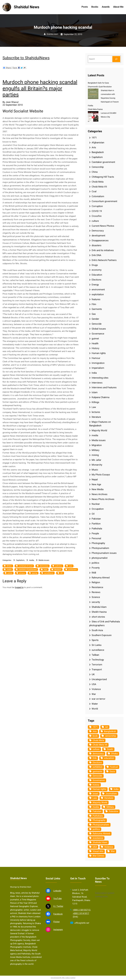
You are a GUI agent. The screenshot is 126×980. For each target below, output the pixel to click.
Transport (97, 670)
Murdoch (58, 570)
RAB (94, 573)
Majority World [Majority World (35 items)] (100, 803)
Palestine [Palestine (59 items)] (114, 811)
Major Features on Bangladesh (100, 424)
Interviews (97, 383)
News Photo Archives (103, 499)
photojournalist (100, 558)
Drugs (95, 265)
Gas (94, 314)
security (96, 602)
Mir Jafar (96, 460)
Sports (95, 640)
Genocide (97, 324)
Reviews (96, 592)
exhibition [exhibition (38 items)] (98, 767)
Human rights (99, 353)
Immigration (98, 363)
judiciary (59, 566)
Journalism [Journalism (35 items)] (111, 794)
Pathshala (97, 529)
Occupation (98, 509)
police (10, 573)
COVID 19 (97, 211)
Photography (98, 543)
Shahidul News (27, 7)
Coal (94, 191)
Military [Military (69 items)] (110, 807)
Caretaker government (103, 162)
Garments (97, 309)
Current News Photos (103, 226)
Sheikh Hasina (99, 612)
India (94, 373)
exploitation (98, 294)
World (95, 709)
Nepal (95, 480)
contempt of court (26, 566)
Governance (98, 334)
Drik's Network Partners (104, 260)
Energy (95, 285)
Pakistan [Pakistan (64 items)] (97, 811)
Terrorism (97, 665)
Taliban (95, 655)
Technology (98, 660)
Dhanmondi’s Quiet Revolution (100, 87)
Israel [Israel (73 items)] (95, 794)
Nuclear (96, 504)
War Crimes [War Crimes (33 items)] (98, 856)
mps (45, 570)
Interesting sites (100, 378)
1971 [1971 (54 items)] (95, 727)
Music (95, 470)
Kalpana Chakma (101, 397)
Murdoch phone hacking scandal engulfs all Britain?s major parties (40, 89)
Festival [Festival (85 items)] (114, 767)
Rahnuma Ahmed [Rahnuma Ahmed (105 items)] (101, 834)
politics (95, 563)
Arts (94, 147)
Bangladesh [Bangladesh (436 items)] (110, 731)
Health (95, 344)
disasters (97, 245)
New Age (96, 484)
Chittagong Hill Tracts (103, 177)
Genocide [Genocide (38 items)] (97, 776)
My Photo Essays (101, 475)
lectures (96, 412)
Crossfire (97, 216)
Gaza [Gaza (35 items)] (112, 771)
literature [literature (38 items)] (109, 798)
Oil (93, 514)
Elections (97, 280)
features (96, 299)
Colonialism (98, 196)
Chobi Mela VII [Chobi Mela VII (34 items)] (100, 745)
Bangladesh (98, 152)
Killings (95, 402)
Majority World (99, 430)
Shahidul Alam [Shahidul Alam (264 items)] (100, 842)
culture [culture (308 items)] (96, 749)
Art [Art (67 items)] (107, 727)
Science (96, 597)
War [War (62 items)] (113, 851)
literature (96, 417)
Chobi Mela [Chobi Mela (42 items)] (98, 740)
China (95, 172)
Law (71, 566)
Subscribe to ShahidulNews (26, 58)
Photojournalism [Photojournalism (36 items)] (101, 825)
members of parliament (28, 570)
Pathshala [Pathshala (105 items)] (98, 816)
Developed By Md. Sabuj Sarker (63, 978)
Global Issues (99, 329)
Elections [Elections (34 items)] (97, 763)
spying (34, 573)
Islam (95, 392)
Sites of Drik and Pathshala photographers (105, 623)
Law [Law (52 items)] (95, 798)
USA (94, 684)
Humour (96, 358)
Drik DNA (96, 255)
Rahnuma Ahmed (101, 578)
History (95, 348)
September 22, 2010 (73, 34)
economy (97, 270)
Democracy (98, 231)
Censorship (98, 167)
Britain (9, 566)
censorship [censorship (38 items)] (111, 736)
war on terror (98, 699)
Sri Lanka (97, 645)
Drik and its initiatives (103, 250)
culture (95, 221)
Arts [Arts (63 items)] (95, 731)
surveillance (49, 573)
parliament (72, 570)
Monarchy (97, 465)
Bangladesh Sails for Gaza (98, 83)
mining (95, 455)
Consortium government (104, 201)
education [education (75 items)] (109, 758)
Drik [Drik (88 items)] (95, 758)
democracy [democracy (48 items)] (98, 754)
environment (98, 290)
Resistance (97, 587)
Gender (95, 319)
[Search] (116, 59)
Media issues (44, 560)
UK (62, 573)
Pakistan (96, 519)
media (31, 560)
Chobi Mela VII (99, 187)
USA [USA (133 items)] (95, 847)
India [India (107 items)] (116, 789)
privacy (22, 573)
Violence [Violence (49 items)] (109, 847)
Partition (96, 524)
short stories (98, 617)
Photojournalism (100, 548)
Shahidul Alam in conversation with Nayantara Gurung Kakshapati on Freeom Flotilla (103, 98)
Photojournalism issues (104, 553)
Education (97, 275)
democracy (44, 566)
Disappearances (100, 241)
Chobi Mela (98, 182)
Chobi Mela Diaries (95, 109)
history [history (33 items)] (96, 785)
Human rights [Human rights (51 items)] (99, 789)
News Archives (100, 494)
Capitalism (20, 560)
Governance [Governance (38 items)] (99, 780)
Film (94, 304)
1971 (94, 138)
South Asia (97, 630)
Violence (96, 689)
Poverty (96, 568)
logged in (19, 587)
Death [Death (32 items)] (110, 749)
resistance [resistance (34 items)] (98, 838)
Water (95, 704)
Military (96, 450)
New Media (98, 489)
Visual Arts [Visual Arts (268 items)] (98, 851)
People (95, 533)
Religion (96, 582)
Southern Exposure (102, 635)
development (98, 236)
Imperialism (98, 368)
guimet (95, 339)
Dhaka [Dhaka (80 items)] (114, 754)
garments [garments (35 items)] (97, 771)
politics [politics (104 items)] (96, 829)
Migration (97, 445)
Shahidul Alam (52, 34)
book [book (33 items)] (95, 736)
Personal (96, 538)
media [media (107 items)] (96, 807)
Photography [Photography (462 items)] (99, 820)
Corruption (97, 206)
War (94, 694)
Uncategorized (99, 679)
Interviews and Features (104, 387)
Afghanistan (98, 143)
